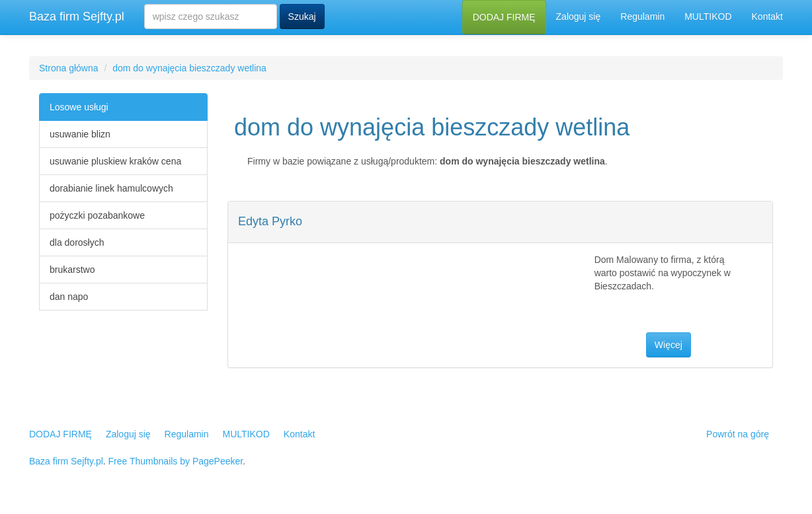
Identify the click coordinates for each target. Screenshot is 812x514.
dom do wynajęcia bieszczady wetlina (189, 68)
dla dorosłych (77, 242)
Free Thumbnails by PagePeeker (176, 461)
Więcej (669, 345)
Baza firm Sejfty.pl (77, 17)
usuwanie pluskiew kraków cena (115, 161)
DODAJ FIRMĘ (504, 17)
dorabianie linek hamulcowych (111, 188)
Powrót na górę (738, 434)
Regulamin (642, 17)
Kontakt (767, 17)
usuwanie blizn (80, 134)
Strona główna (69, 68)
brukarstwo (72, 270)
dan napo (69, 297)
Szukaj (302, 17)
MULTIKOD (708, 17)
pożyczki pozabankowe (97, 215)
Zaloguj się (579, 17)
